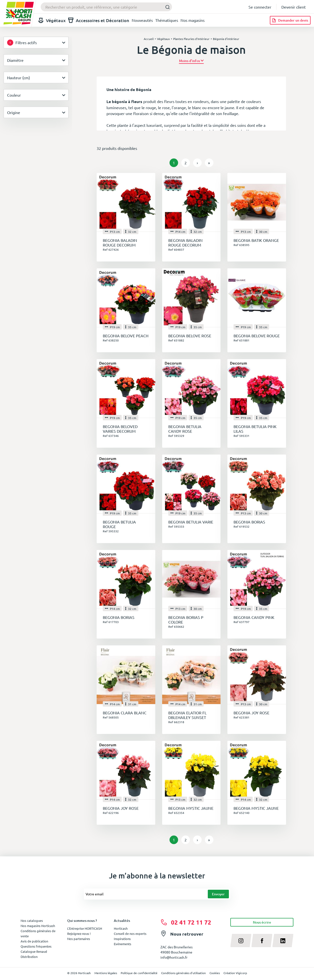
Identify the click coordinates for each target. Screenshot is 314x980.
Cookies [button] (215, 973)
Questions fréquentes (36, 946)
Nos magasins (193, 20)
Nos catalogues (32, 921)
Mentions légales (106, 973)
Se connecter (260, 7)
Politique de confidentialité (139, 973)
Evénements (123, 944)
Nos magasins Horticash (38, 926)
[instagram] (241, 941)
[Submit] (166, 7)
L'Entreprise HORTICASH (85, 928)
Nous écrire (262, 922)
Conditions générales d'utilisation (183, 973)
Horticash (121, 928)
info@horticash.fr (174, 957)
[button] (191, 61)
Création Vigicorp (235, 973)
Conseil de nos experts (130, 934)
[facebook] (262, 941)
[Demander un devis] (290, 20)
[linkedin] (283, 941)
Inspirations (122, 939)
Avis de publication (34, 941)
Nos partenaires (79, 939)
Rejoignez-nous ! (79, 934)
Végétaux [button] (52, 20)
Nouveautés (142, 20)
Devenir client (294, 7)
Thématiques (167, 20)
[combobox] (106, 7)
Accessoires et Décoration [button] (99, 20)
